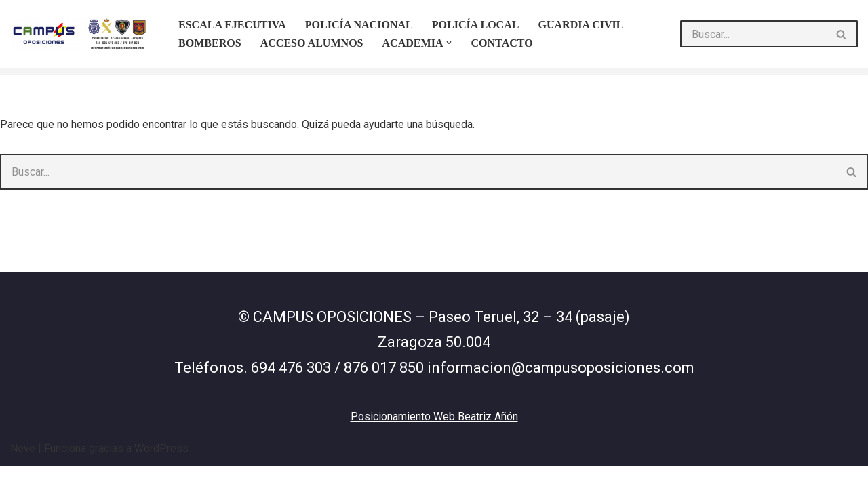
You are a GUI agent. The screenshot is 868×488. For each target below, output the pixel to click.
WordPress (161, 471)
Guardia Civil (580, 25)
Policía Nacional (358, 25)
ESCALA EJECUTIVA (232, 25)
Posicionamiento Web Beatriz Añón (434, 439)
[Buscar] (753, 34)
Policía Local (475, 25)
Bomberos (210, 43)
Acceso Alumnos (311, 43)
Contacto (501, 43)
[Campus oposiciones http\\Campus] (83, 34)
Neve (23, 471)
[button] (449, 43)
